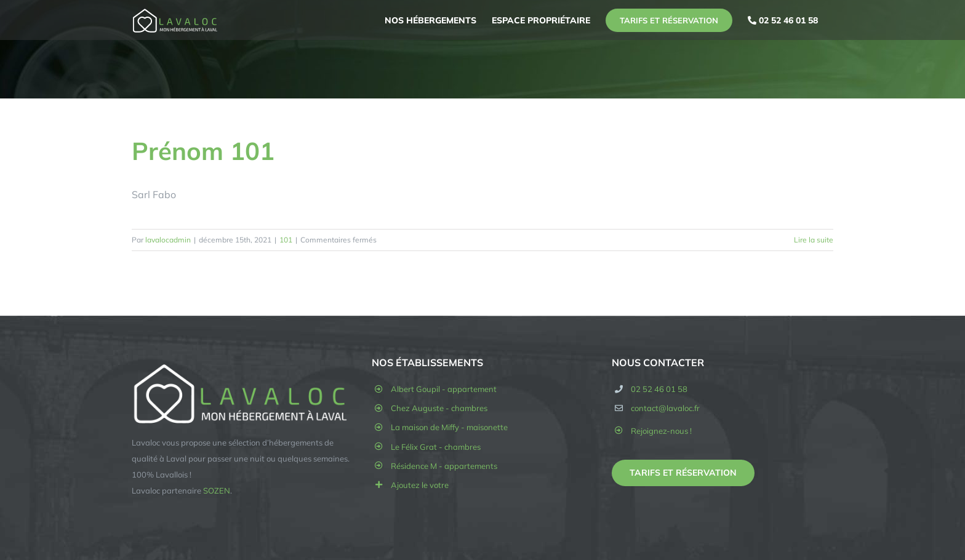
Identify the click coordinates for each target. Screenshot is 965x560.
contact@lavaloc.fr (665, 408)
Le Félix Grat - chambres (436, 447)
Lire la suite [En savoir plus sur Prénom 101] (814, 240)
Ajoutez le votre (420, 485)
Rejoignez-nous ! (661, 431)
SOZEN (217, 490)
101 (286, 240)
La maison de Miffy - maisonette (449, 427)
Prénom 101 (203, 151)
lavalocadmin (168, 240)
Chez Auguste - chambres (439, 408)
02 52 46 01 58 (659, 389)
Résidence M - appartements (444, 466)
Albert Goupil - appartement (444, 389)
